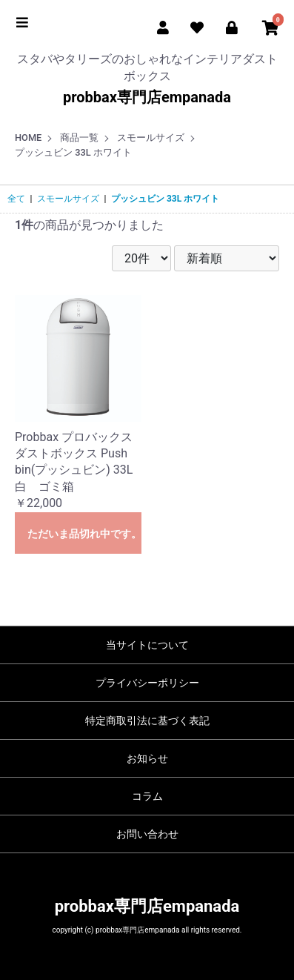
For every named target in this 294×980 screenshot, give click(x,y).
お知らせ (147, 758)
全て (16, 199)
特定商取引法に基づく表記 (147, 721)
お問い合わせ (147, 834)
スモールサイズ (68, 199)
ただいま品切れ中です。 (84, 534)
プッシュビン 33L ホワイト (165, 199)
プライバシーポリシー (147, 683)
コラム (147, 796)
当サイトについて (147, 645)
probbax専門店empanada (147, 97)
